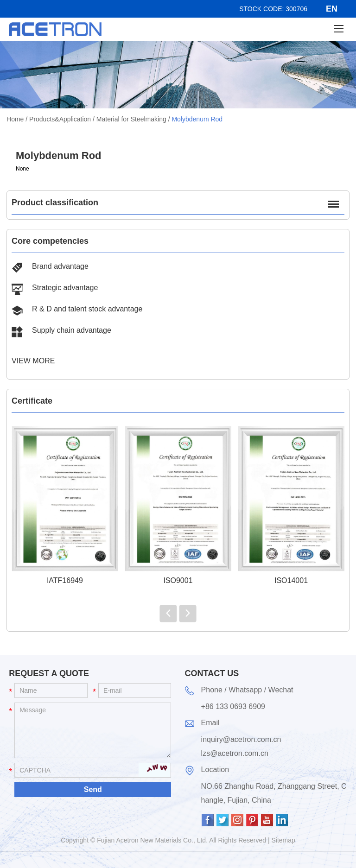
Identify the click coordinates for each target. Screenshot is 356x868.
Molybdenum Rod (197, 119)
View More (33, 361)
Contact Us (212, 673)
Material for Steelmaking (131, 119)
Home (15, 119)
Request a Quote (49, 673)
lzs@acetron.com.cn (235, 753)
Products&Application (60, 119)
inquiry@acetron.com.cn (241, 739)
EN (332, 9)
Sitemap (283, 840)
